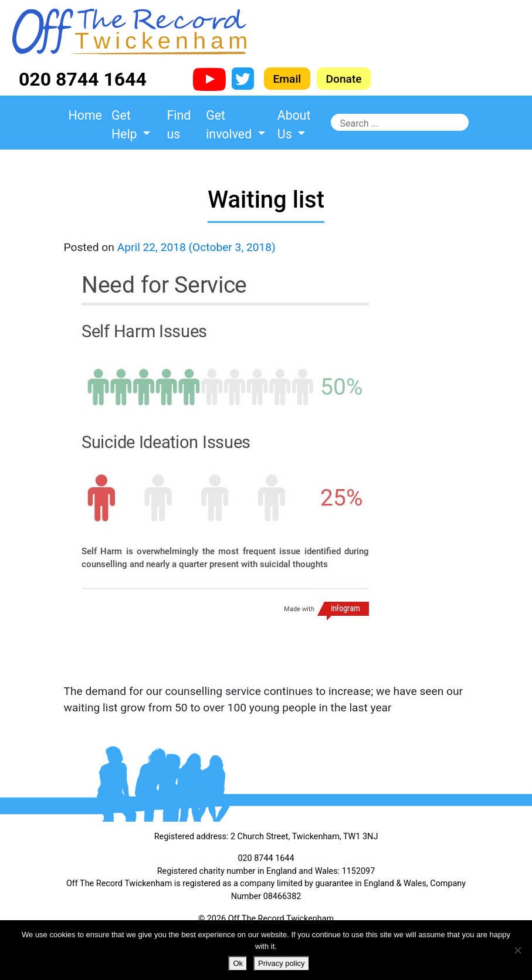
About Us (294, 125)
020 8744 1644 (83, 79)
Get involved (230, 125)
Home (85, 115)
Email (287, 78)
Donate (344, 78)
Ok (238, 963)
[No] (517, 950)
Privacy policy (281, 963)
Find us (179, 125)
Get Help (126, 125)
